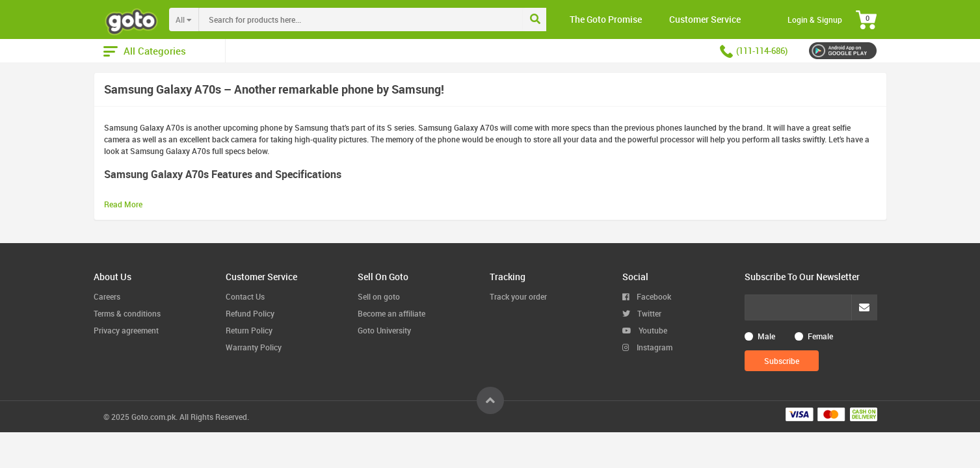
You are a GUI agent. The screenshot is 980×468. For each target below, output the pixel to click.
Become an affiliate (391, 313)
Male (766, 336)
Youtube (645, 330)
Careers (107, 296)
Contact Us (245, 296)
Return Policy (249, 330)
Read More (123, 204)
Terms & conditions (127, 313)
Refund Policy (250, 313)
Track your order (518, 296)
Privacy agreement (126, 330)
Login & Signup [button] (815, 19)
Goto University (384, 330)
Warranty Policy (254, 347)
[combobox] (388, 19)
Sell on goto (379, 296)
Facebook (647, 296)
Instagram (647, 347)
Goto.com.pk (153, 417)
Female (820, 336)
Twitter (642, 313)
